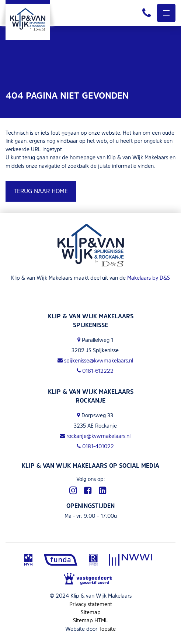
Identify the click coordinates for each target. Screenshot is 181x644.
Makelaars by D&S (149, 278)
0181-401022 (95, 446)
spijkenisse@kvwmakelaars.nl (95, 360)
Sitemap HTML (90, 620)
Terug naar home (41, 191)
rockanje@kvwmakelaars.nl (95, 436)
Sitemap (91, 612)
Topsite (107, 629)
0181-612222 (95, 371)
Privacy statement (91, 604)
